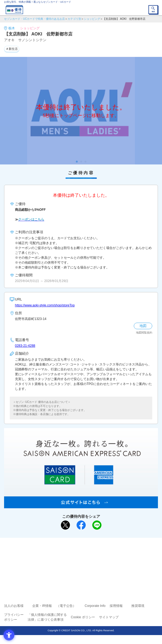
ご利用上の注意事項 (59, 554)
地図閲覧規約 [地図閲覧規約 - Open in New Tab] (144, 333)
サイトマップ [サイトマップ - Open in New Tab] (109, 617)
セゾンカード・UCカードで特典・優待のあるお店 (34, 19)
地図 (143, 326)
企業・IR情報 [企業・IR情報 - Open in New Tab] (42, 606)
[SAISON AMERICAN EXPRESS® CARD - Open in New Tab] (81, 505)
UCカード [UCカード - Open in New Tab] (96, 562)
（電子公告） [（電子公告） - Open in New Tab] (66, 606)
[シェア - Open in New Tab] (81, 525)
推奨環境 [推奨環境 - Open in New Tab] (138, 606)
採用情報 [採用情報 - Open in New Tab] (116, 606)
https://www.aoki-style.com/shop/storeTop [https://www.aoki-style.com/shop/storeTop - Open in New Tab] (45, 305)
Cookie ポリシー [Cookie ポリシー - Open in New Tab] (83, 617)
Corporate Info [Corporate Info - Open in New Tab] (95, 606)
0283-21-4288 (25, 346)
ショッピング (92, 19)
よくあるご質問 (102, 554)
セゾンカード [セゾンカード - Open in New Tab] (65, 562)
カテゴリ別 (74, 19)
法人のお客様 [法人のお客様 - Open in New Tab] (14, 606)
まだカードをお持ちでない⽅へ (79, 544)
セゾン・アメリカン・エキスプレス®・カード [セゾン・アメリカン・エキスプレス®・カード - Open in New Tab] (79, 568)
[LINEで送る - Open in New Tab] (97, 525)
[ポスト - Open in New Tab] (65, 525)
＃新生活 (12, 49)
